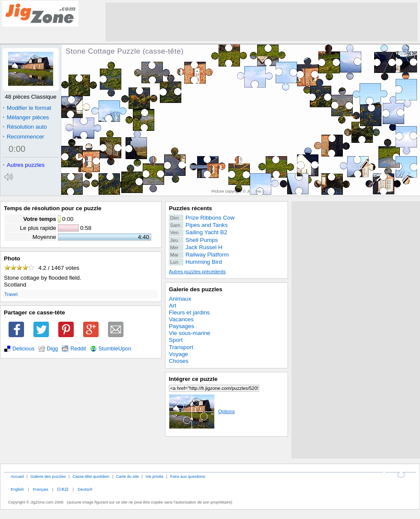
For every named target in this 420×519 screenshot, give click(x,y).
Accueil (17, 476)
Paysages (181, 326)
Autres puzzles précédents (197, 272)
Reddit (78, 349)
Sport (176, 340)
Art (172, 306)
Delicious (23, 349)
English (17, 489)
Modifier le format (27, 108)
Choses (179, 361)
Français (41, 489)
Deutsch (85, 489)
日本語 (63, 489)
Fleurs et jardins (189, 312)
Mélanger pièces (26, 117)
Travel (11, 294)
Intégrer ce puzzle (193, 379)
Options (202, 411)
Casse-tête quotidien (91, 476)
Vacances (181, 319)
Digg (52, 349)
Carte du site (127, 476)
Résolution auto (25, 127)
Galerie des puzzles (196, 289)
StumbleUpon (115, 349)
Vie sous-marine (190, 333)
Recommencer (23, 137)
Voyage (178, 354)
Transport (181, 347)
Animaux (180, 299)
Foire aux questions (188, 476)
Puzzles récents (190, 208)
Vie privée (155, 476)
